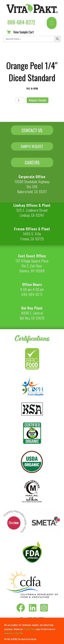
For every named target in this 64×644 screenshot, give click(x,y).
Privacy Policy (30, 629)
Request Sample (38, 100)
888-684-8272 (21, 22)
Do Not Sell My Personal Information (20, 639)
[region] (32, 631)
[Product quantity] (20, 100)
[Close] (60, 621)
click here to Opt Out (14, 633)
